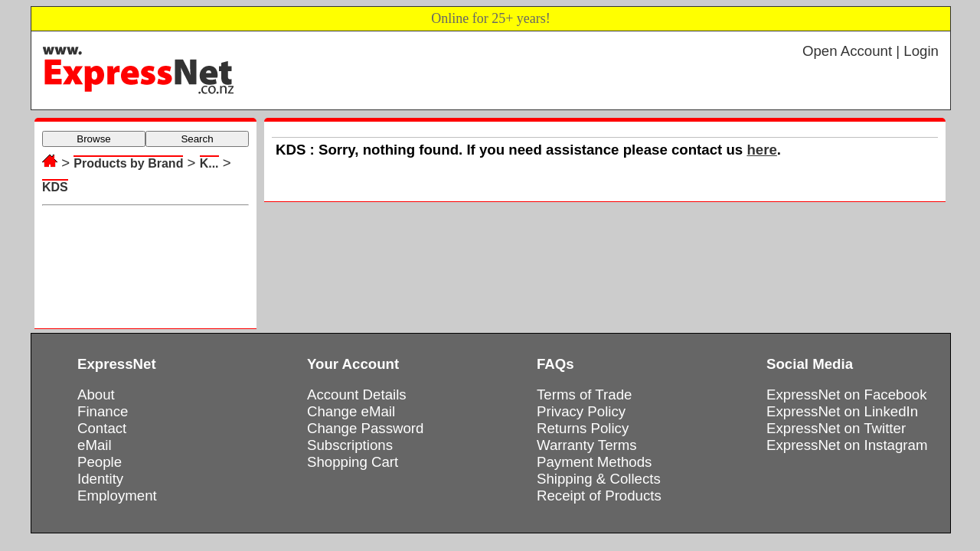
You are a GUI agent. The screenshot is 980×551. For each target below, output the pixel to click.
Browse (93, 139)
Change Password (365, 428)
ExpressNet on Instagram (847, 445)
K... (209, 163)
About (96, 395)
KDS (55, 187)
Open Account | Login (871, 51)
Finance (103, 411)
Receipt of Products (599, 496)
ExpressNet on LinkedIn (842, 411)
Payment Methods (594, 462)
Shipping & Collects (599, 479)
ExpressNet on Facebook (846, 395)
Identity (100, 479)
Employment (117, 496)
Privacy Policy (581, 411)
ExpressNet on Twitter (836, 428)
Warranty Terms (587, 445)
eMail (95, 445)
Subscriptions (350, 445)
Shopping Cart (353, 462)
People (100, 462)
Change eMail (351, 411)
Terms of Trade (584, 395)
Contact (102, 428)
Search (197, 139)
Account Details (357, 395)
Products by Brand (128, 163)
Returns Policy (583, 428)
